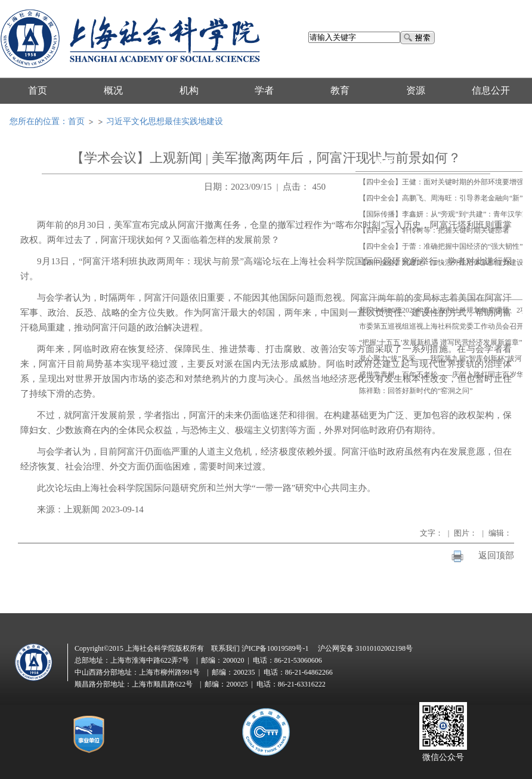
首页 (76, 121)
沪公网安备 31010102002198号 (365, 648)
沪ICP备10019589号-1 (275, 648)
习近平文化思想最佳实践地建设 (165, 121)
